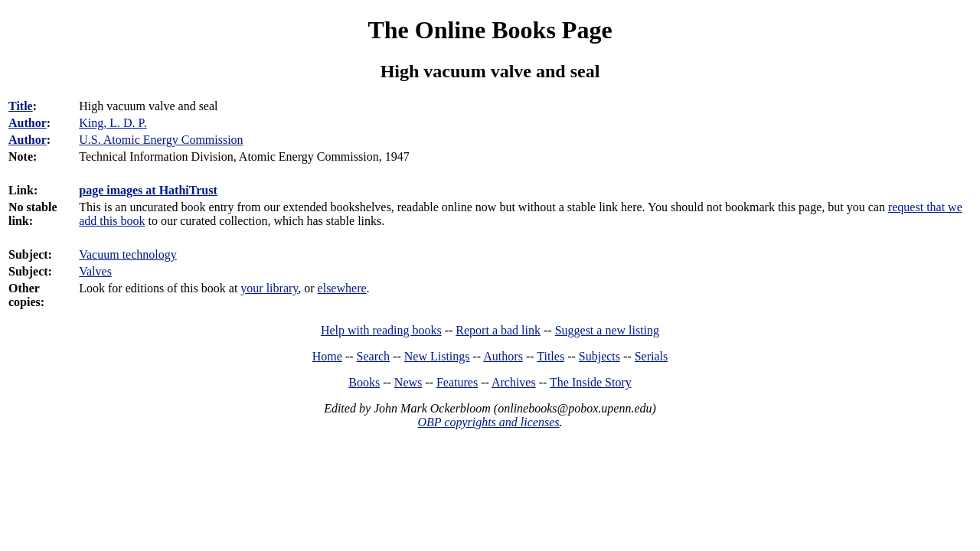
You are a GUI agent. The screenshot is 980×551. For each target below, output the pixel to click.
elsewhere (342, 288)
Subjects (599, 356)
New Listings (437, 356)
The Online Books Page (490, 30)
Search (374, 356)
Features (457, 382)
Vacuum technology (128, 254)
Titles (550, 356)
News (408, 382)
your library (269, 288)
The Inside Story (591, 382)
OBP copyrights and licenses (488, 422)
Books (364, 382)
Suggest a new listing (607, 330)
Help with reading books (381, 330)
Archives (514, 382)
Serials (652, 356)
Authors (503, 356)
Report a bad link (498, 330)
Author (28, 123)
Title (21, 106)
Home (327, 356)
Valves (95, 271)
